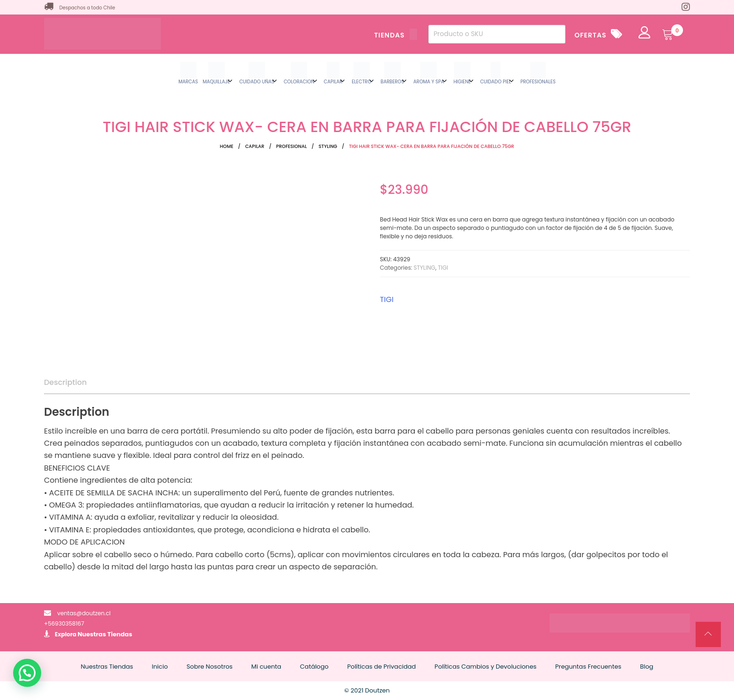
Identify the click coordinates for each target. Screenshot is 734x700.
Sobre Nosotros (209, 667)
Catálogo (314, 667)
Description (65, 382)
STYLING (328, 146)
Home (227, 146)
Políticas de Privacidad (382, 667)
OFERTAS (590, 35)
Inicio (160, 667)
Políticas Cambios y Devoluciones (485, 667)
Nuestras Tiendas (105, 634)
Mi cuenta (266, 667)
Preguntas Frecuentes (588, 667)
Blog (646, 667)
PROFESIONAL (292, 146)
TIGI (443, 268)
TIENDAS (396, 35)
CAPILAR (255, 146)
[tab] (65, 383)
